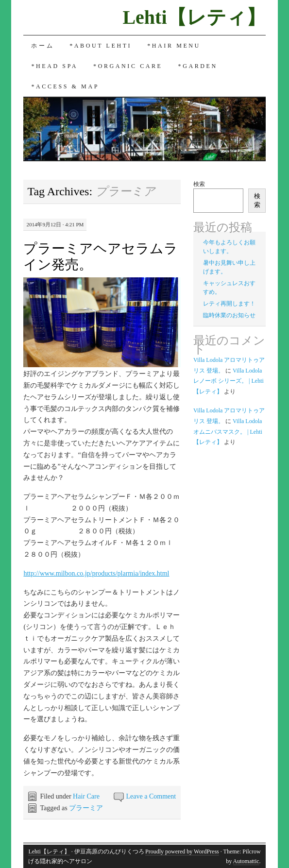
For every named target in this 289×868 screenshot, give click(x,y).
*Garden (198, 66)
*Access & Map (65, 86)
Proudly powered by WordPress (182, 851)
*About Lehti (101, 46)
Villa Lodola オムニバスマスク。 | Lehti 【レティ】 (228, 432)
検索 (199, 184)
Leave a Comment (151, 796)
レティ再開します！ (229, 304)
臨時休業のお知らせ (229, 315)
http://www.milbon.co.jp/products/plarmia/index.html (96, 573)
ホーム (42, 46)
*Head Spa (54, 66)
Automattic (246, 861)
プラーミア (86, 808)
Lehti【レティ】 (194, 17)
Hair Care (86, 796)
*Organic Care (128, 66)
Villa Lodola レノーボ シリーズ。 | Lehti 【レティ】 (229, 381)
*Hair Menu (174, 46)
